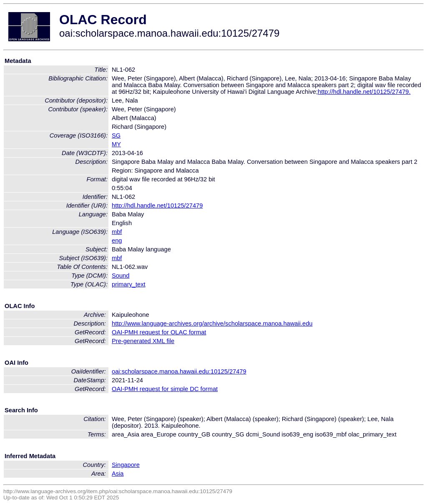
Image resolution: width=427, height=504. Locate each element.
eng (117, 241)
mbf (117, 232)
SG (116, 135)
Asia (118, 474)
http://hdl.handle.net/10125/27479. (364, 92)
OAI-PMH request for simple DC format (165, 389)
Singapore (126, 465)
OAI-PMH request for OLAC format (159, 332)
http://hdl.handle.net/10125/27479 (157, 206)
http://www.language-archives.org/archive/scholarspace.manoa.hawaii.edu (212, 323)
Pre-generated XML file (143, 341)
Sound (121, 276)
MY (116, 144)
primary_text (129, 284)
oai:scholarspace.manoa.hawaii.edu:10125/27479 (179, 371)
